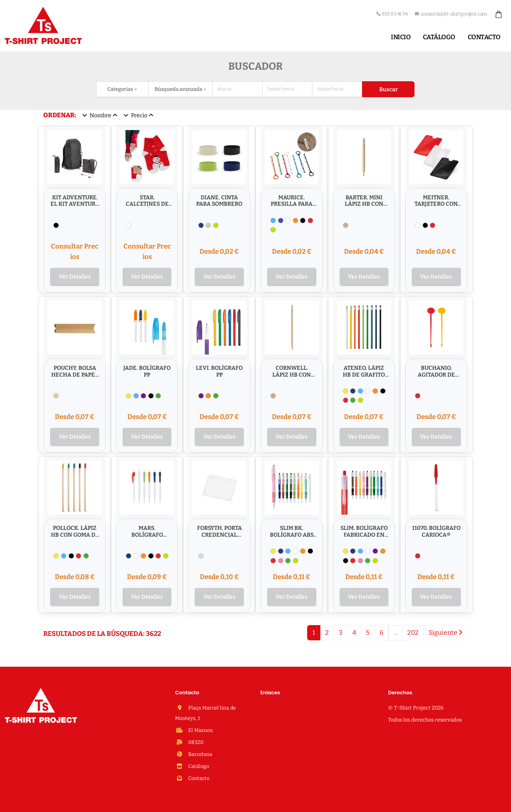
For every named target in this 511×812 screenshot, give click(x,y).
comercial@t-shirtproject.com (451, 14)
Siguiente (446, 633)
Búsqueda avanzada (179, 89)
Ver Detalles (75, 277)
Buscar (388, 89)
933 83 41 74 (392, 14)
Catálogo (439, 37)
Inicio (401, 37)
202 (413, 633)
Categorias (121, 89)
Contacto (484, 37)
